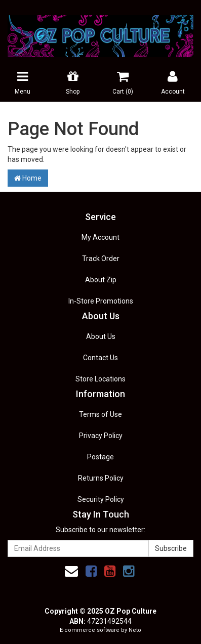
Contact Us (100, 358)
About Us (101, 336)
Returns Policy (101, 478)
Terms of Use (100, 414)
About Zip (101, 280)
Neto (135, 630)
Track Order (101, 259)
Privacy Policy (101, 436)
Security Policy (101, 499)
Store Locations (100, 379)
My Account (100, 237)
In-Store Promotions (101, 301)
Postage (100, 457)
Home (28, 178)
